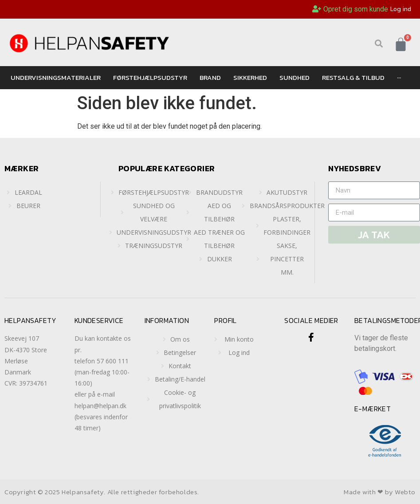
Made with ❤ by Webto (380, 492)
